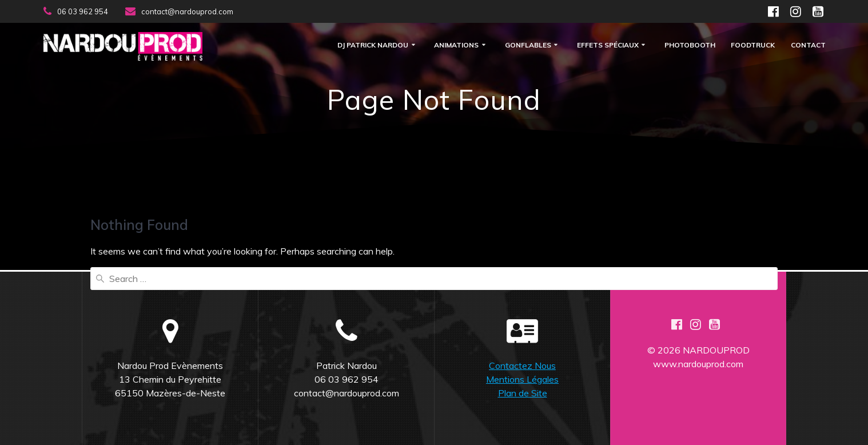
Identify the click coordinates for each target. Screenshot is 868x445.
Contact (808, 45)
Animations (456, 45)
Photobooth (690, 45)
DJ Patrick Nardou (373, 45)
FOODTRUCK (753, 45)
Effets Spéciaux (608, 45)
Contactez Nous (522, 365)
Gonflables (528, 45)
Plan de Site (523, 393)
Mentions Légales (522, 379)
